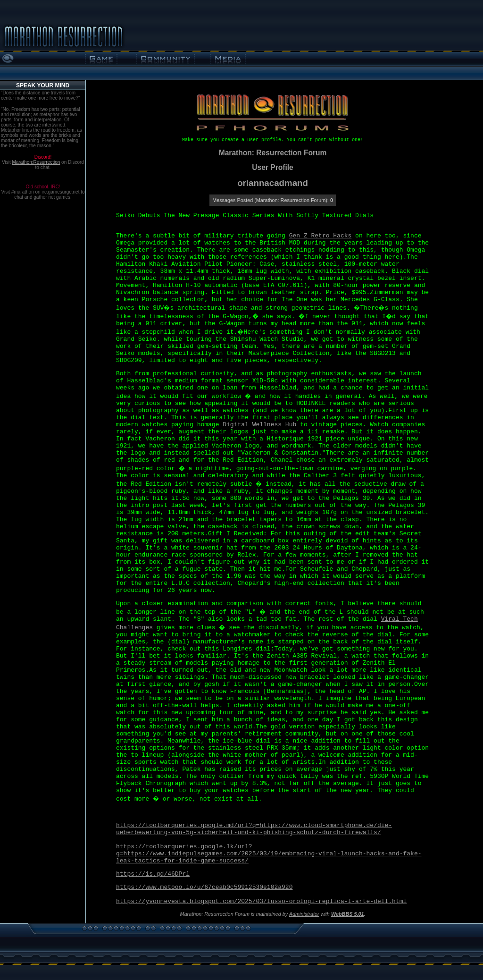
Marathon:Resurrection (36, 162)
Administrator (304, 914)
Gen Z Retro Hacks (321, 236)
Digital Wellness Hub (259, 425)
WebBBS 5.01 (348, 914)
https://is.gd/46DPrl (153, 874)
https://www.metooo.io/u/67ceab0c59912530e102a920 (204, 887)
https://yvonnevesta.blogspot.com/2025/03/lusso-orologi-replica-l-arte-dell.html (261, 901)
